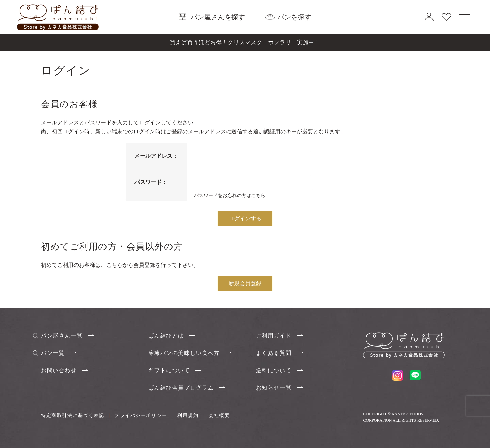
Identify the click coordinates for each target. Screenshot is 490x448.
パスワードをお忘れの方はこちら (230, 195)
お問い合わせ (59, 370)
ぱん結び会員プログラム (181, 388)
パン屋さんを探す (218, 17)
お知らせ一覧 (274, 388)
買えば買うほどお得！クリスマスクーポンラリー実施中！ (245, 42)
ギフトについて (169, 370)
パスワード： (151, 182)
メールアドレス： (156, 156)
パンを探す (294, 17)
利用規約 (188, 415)
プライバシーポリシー (141, 415)
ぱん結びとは (166, 336)
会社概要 (219, 415)
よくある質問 (274, 353)
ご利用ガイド (274, 336)
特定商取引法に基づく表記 (72, 415)
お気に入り (446, 17)
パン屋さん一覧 (62, 336)
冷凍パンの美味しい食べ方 (184, 353)
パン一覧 (53, 353)
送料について (274, 370)
